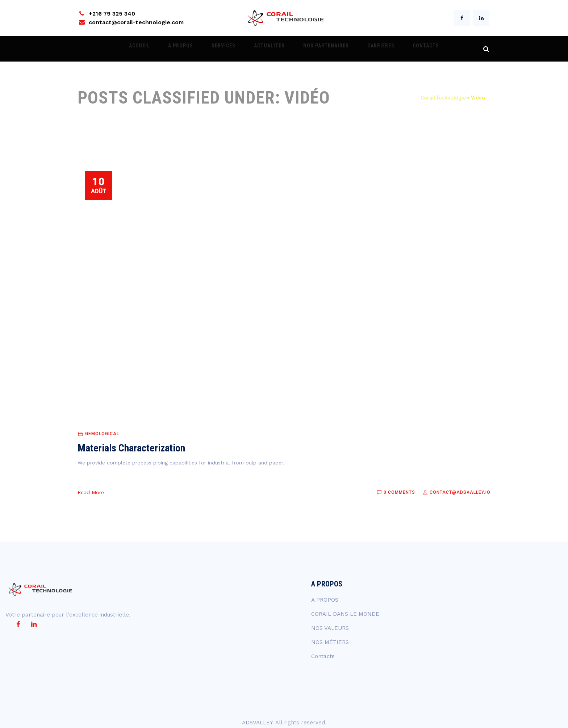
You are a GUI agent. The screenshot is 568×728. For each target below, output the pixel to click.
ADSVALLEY (257, 723)
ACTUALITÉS (269, 49)
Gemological (102, 434)
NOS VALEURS (330, 628)
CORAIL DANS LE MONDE (345, 614)
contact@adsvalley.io (456, 492)
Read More (91, 492)
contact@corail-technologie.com (136, 22)
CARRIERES (365, 49)
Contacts (402, 49)
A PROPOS (197, 49)
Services (231, 49)
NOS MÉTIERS (330, 642)
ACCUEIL (163, 49)
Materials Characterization (131, 448)
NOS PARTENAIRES (318, 49)
